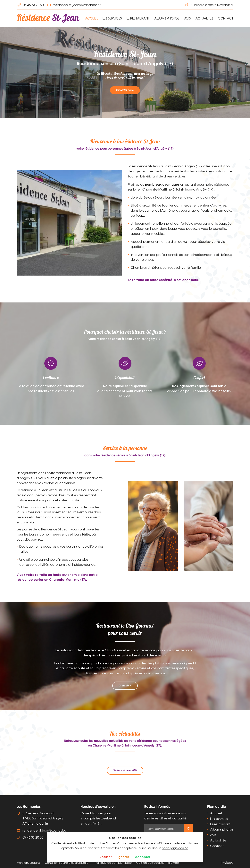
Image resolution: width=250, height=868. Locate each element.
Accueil (92, 18)
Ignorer (123, 857)
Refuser (106, 857)
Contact (226, 18)
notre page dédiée (175, 848)
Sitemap (173, 862)
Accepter (143, 857)
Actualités (204, 18)
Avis (187, 18)
